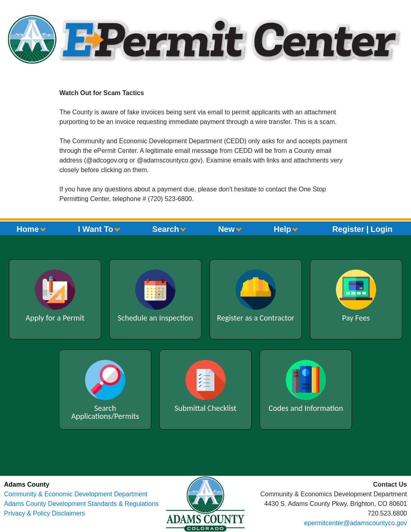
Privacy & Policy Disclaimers (45, 513)
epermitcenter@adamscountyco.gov (356, 523)
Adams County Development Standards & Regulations (81, 504)
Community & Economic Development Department (76, 494)
